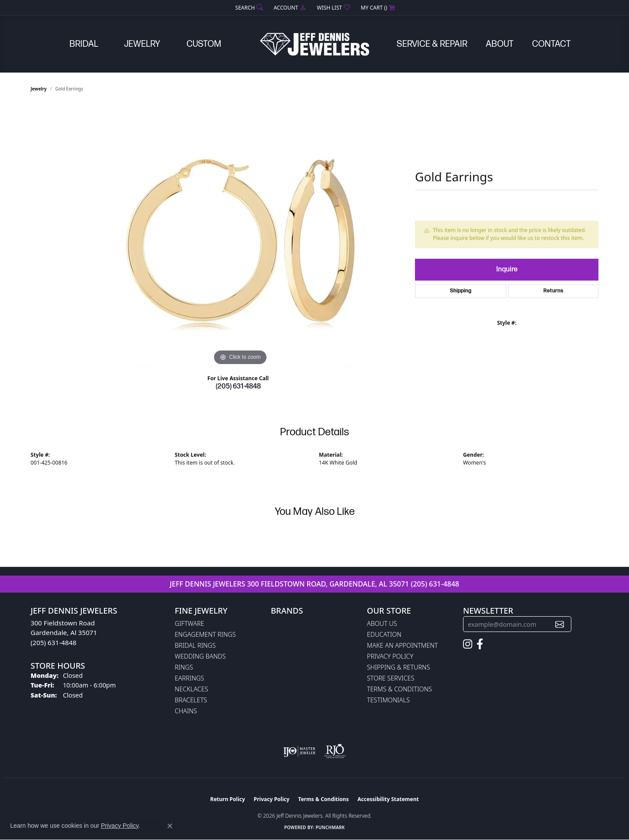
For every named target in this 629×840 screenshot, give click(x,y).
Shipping (461, 291)
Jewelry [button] (142, 44)
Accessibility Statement (388, 799)
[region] (240, 236)
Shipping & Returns (398, 667)
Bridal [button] (84, 44)
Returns (553, 291)
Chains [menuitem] (186, 711)
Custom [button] (204, 44)
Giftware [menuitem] (189, 623)
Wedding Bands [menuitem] (200, 656)
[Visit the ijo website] (299, 751)
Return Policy (228, 799)
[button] (249, 8)
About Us (382, 623)
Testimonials (388, 700)
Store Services (391, 678)
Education (384, 634)
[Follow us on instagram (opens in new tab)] (468, 644)
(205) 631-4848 (238, 387)
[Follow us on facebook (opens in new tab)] (480, 644)
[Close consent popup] (170, 826)
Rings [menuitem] (184, 667)
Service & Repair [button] (432, 44)
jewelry (39, 89)
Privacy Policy (390, 656)
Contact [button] (551, 44)
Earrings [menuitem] (189, 678)
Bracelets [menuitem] (191, 700)
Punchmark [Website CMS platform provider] (330, 827)
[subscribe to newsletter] (560, 624)
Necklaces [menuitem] (192, 689)
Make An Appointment (402, 645)
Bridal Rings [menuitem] (195, 645)
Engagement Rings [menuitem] (205, 634)
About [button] (500, 44)
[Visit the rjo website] (335, 751)
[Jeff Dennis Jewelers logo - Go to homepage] (314, 44)
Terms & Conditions (399, 689)
